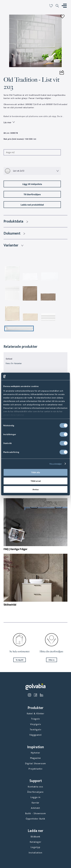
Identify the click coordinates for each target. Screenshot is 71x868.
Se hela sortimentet (19, 651)
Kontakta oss (35, 787)
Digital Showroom (35, 763)
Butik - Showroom (36, 813)
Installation (35, 853)
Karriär (35, 803)
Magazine (35, 758)
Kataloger (35, 842)
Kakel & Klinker (36, 714)
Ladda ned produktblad (32, 205)
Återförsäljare (35, 792)
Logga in (35, 797)
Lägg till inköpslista (32, 184)
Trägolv (35, 719)
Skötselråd (10, 605)
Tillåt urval (36, 481)
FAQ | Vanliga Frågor (15, 549)
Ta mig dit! (20, 660)
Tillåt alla (35, 472)
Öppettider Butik (35, 819)
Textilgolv (36, 730)
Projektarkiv (35, 769)
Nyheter (35, 753)
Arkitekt (36, 808)
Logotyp (35, 847)
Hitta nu (52, 660)
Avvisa (35, 489)
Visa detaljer (56, 464)
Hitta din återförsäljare (51, 651)
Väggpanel (35, 735)
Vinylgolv (35, 724)
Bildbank (35, 837)
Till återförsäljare (32, 194)
